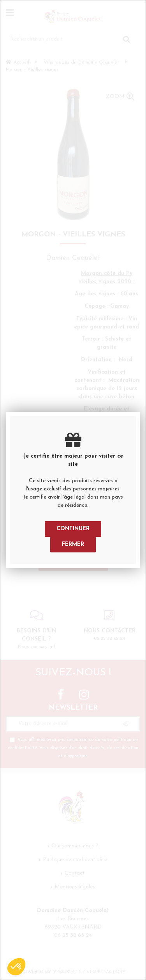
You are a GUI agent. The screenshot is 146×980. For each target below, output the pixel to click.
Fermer (73, 544)
